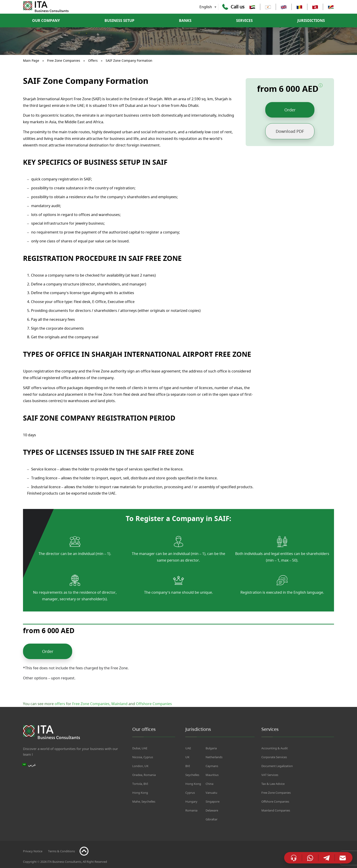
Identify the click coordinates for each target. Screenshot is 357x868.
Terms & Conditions (61, 851)
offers (60, 704)
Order (290, 110)
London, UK (140, 766)
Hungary (191, 801)
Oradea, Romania (144, 775)
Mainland (119, 704)
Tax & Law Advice (273, 784)
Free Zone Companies (64, 60)
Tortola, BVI (140, 784)
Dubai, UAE (140, 748)
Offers (93, 60)
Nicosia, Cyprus (143, 757)
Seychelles (192, 775)
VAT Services (270, 775)
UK (187, 757)
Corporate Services (274, 757)
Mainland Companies (276, 810)
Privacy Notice (33, 851)
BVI (188, 766)
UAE (188, 748)
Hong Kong (140, 793)
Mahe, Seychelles (144, 801)
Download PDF (290, 131)
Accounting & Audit (275, 748)
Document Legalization (277, 766)
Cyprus (190, 793)
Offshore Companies (154, 704)
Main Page (31, 60)
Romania (191, 810)
